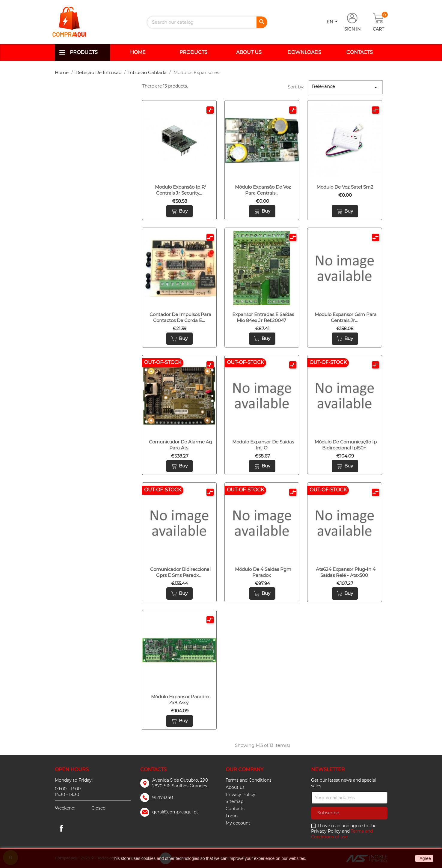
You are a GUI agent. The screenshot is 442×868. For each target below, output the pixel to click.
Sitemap (234, 801)
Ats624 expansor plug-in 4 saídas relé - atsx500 (346, 572)
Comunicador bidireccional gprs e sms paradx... (180, 572)
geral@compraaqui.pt (175, 812)
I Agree (424, 858)
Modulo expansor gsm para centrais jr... (346, 317)
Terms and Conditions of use (342, 834)
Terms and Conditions (249, 780)
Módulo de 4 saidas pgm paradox (263, 572)
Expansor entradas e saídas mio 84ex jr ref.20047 (263, 317)
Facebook (61, 828)
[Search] (207, 22)
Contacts (360, 52)
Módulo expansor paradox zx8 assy (180, 700)
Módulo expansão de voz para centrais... (263, 190)
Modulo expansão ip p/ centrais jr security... (180, 190)
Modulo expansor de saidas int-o (263, 445)
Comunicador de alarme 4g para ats (180, 445)
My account (238, 823)
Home (138, 52)
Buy (179, 211)
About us (249, 52)
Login (232, 816)
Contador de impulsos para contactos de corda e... (180, 317)
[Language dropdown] (333, 22)
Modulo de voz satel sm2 (345, 187)
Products (84, 52)
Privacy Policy (240, 795)
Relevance (346, 87)
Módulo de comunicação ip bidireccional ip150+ (346, 445)
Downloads (304, 52)
